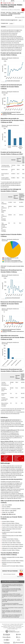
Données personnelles (17, 625)
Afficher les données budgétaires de (9, 20)
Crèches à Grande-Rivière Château (11, 541)
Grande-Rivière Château (8, 521)
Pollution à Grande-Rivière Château (11, 550)
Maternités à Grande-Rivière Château (11, 543)
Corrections (6, 628)
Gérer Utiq (13, 627)
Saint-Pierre (9, 12)
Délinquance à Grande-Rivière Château (12, 548)
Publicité (21, 624)
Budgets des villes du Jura (9, 514)
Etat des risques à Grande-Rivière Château (12, 545)
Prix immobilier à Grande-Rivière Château (12, 525)
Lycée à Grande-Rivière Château (10, 539)
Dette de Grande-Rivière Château (5, 458)
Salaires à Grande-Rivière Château (11, 523)
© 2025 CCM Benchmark (12, 629)
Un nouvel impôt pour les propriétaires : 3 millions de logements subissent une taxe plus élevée (12, 605)
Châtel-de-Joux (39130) (8, 512)
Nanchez (14, 12)
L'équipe (12, 624)
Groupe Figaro (19, 628)
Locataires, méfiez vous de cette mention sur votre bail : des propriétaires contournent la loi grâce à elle (12, 600)
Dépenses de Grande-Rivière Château (19, 458)
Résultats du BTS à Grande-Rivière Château (13, 566)
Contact (5, 625)
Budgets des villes (7, 3)
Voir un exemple (20, 576)
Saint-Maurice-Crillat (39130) (9, 511)
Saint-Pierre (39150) (7, 505)
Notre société (17, 624)
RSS (23, 627)
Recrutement (10, 625)
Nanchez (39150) (6, 507)
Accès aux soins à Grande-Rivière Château (12, 546)
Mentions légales (12, 628)
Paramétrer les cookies (6, 627)
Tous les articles (18, 627)
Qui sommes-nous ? (6, 624)
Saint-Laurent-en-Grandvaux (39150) (11, 509)
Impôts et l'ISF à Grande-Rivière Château (12, 527)
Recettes (3, 27)
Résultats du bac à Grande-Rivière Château (13, 561)
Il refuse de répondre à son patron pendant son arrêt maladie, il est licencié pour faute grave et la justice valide (12, 586)
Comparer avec (4, 23)
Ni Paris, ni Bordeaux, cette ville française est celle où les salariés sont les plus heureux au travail (11, 612)
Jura (13, 3)
